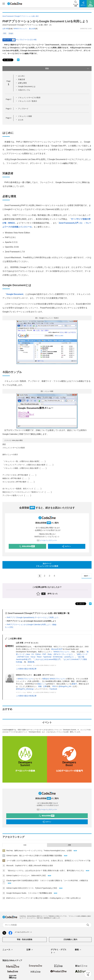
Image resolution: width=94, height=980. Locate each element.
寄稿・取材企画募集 (25, 939)
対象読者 (22, 79)
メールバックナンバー (47, 540)
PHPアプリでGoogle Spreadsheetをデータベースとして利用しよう (33, 617)
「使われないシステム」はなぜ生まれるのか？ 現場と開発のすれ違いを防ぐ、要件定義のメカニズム (45, 871)
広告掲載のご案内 (70, 939)
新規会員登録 (27, 546)
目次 (67, 69)
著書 (40, 686)
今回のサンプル (24, 90)
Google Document (15, 294)
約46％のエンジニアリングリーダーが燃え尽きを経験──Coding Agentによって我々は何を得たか (44, 898)
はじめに (22, 76)
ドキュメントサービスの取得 (29, 98)
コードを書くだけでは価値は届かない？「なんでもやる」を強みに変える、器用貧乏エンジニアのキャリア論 (48, 861)
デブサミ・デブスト (59, 951)
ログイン (66, 546)
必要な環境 (22, 83)
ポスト (8, 60)
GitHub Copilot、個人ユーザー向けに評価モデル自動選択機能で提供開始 (34, 856)
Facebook (53, 689)
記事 (45, 686)
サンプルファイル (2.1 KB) (26, 40)
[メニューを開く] (4, 4)
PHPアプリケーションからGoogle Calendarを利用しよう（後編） (32, 625)
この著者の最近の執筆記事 (26, 669)
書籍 (78, 950)
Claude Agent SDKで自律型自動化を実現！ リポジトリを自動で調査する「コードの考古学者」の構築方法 (47, 881)
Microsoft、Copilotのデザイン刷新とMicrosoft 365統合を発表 (30, 866)
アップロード (23, 109)
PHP (5, 33)
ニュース (8, 950)
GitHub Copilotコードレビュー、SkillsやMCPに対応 (26, 876)
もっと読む (9, 627)
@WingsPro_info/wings (25, 689)
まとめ (21, 120)
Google (11, 33)
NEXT (87, 576)
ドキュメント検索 (25, 116)
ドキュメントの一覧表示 (28, 101)
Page (8, 99)
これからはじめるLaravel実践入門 (47, 659)
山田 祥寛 (6, 29)
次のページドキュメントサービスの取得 (47, 565)
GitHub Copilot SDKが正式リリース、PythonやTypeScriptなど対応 (32, 888)
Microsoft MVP (57, 649)
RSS (54, 686)
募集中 (74, 684)
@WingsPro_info (65, 686)
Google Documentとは (27, 86)
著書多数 (31, 662)
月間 (69, 845)
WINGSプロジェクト (62, 652)
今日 (25, 845)
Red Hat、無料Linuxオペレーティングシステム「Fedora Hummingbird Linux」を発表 (39, 851)
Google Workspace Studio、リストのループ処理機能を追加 (29, 893)
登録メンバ (42, 684)
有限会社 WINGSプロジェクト (54, 679)
